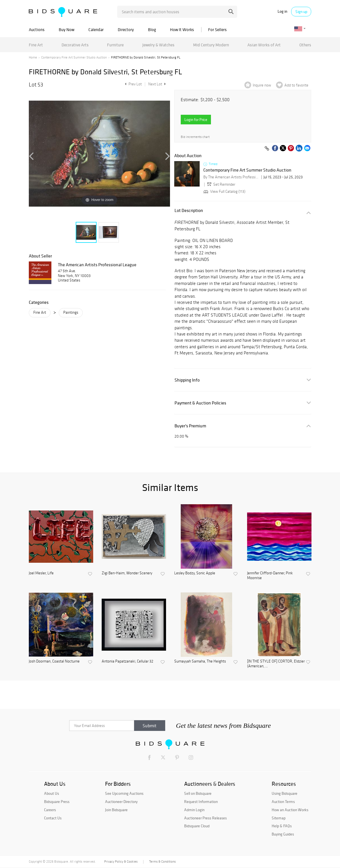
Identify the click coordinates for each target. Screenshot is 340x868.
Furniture (115, 45)
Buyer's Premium (190, 426)
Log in (282, 11)
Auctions (37, 30)
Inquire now (262, 85)
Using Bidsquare (285, 793)
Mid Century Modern (211, 45)
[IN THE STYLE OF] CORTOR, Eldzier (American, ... (276, 664)
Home (33, 57)
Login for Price (196, 120)
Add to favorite (296, 85)
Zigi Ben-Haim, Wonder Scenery (127, 573)
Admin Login (194, 810)
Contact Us (53, 818)
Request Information (201, 802)
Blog (152, 30)
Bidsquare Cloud (197, 826)
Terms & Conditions (162, 861)
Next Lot (157, 84)
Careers (50, 810)
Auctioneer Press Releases (205, 818)
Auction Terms (283, 802)
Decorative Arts (75, 45)
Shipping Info (187, 380)
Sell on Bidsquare (198, 793)
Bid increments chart (195, 137)
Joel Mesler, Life (41, 573)
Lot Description (189, 210)
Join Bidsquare (116, 810)
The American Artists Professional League (97, 265)
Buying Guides (283, 834)
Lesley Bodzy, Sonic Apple (195, 573)
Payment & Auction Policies (200, 403)
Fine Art (36, 45)
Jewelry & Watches (158, 45)
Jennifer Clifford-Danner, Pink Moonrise (270, 576)
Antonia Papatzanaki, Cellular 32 (128, 661)
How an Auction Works (290, 810)
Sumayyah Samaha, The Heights (200, 661)
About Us (52, 793)
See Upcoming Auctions (124, 793)
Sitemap (279, 818)
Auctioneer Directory (121, 802)
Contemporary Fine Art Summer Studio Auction (74, 57)
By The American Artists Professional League (232, 177)
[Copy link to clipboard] (267, 149)
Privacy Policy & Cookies (121, 861)
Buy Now (67, 30)
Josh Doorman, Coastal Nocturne (54, 661)
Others (305, 45)
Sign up (301, 12)
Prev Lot (133, 84)
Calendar (96, 30)
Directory (126, 30)
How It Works (182, 30)
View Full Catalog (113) (224, 191)
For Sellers (217, 30)
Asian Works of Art (264, 45)
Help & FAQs (282, 826)
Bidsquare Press (57, 802)
